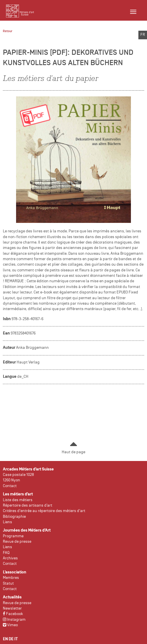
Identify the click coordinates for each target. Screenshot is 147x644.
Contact (10, 486)
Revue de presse (17, 542)
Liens (7, 522)
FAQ (6, 553)
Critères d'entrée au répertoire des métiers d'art (44, 511)
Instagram (14, 620)
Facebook (13, 614)
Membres (11, 578)
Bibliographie (14, 517)
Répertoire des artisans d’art (28, 506)
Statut (8, 584)
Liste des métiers (18, 500)
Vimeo (10, 625)
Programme (13, 536)
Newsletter (12, 609)
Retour (8, 31)
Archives (10, 558)
